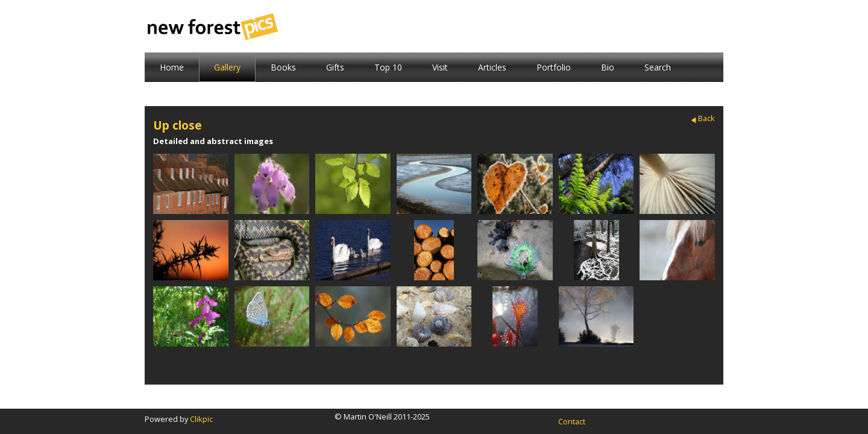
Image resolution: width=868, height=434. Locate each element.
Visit (440, 67)
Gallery (227, 67)
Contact (572, 421)
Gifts (335, 67)
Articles (492, 67)
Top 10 (388, 67)
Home (172, 67)
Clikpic (201, 419)
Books (283, 67)
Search (658, 67)
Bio (608, 67)
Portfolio (554, 67)
